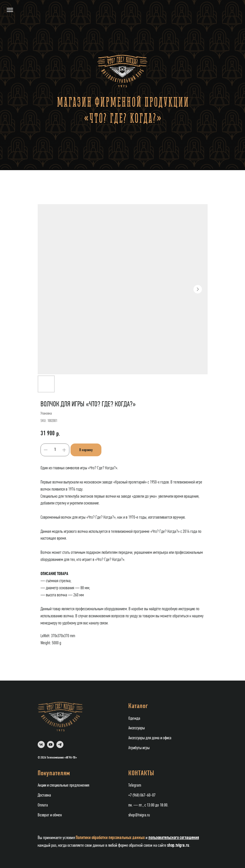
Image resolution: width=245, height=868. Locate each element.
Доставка (44, 795)
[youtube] (51, 745)
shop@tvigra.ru (139, 815)
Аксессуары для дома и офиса (150, 738)
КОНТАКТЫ (141, 774)
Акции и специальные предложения (63, 785)
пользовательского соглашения (174, 838)
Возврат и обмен (50, 815)
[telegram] (60, 745)
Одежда (134, 719)
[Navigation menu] (10, 10)
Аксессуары (137, 728)
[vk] (41, 745)
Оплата (43, 805)
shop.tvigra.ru (178, 845)
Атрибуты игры (139, 748)
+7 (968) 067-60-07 (142, 795)
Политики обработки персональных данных (110, 838)
